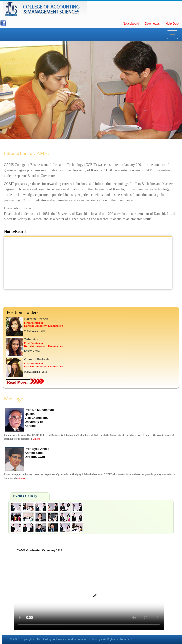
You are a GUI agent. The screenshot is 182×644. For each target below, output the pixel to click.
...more (36, 439)
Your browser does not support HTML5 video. (89, 592)
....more (21, 478)
